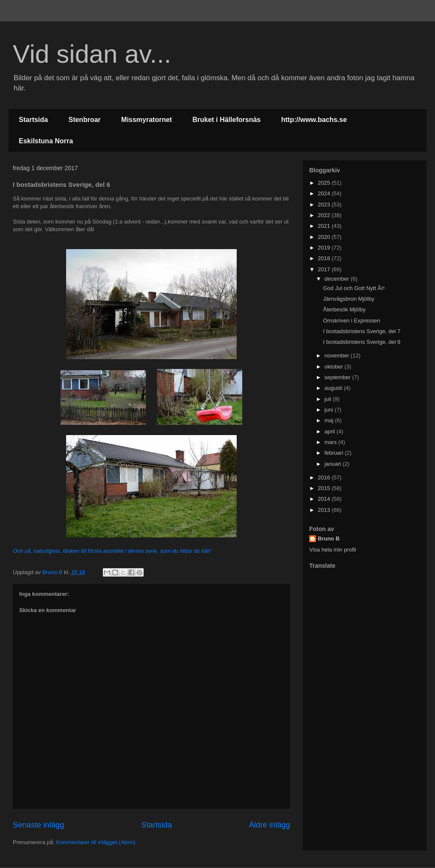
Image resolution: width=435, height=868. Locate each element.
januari (334, 464)
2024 (325, 193)
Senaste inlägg (38, 825)
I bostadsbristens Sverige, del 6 (361, 342)
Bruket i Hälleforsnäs (226, 120)
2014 (325, 499)
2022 (325, 215)
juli (329, 399)
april (331, 431)
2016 (325, 478)
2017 (325, 269)
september (338, 377)
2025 (325, 183)
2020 (325, 237)
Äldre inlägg (270, 825)
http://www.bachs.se (314, 120)
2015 (325, 488)
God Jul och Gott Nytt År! (354, 288)
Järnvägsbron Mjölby (348, 299)
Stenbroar (84, 120)
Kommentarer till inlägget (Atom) (96, 842)
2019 (325, 248)
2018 (325, 258)
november (338, 356)
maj (330, 420)
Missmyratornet (146, 120)
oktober (335, 367)
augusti (334, 388)
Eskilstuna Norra (46, 141)
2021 (325, 226)
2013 (325, 510)
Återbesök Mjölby (344, 309)
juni (330, 410)
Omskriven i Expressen (351, 321)
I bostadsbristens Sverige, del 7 (361, 331)
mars (332, 442)
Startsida (33, 120)
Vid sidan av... (92, 54)
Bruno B (329, 539)
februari (335, 453)
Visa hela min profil (333, 550)
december (338, 279)
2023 (325, 205)
